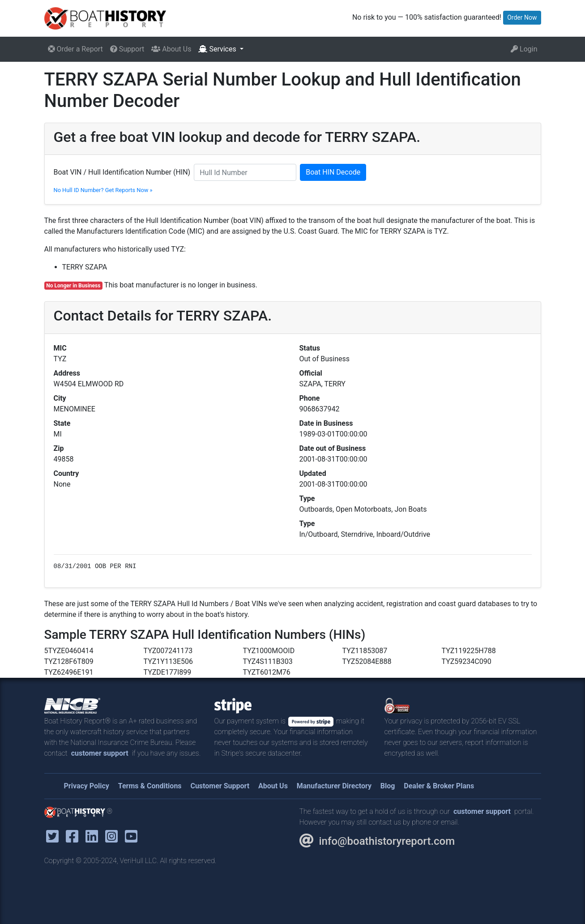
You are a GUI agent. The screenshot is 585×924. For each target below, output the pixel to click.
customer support (100, 753)
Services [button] (218, 49)
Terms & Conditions (150, 786)
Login (524, 49)
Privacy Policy (87, 786)
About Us (171, 49)
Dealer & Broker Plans (439, 786)
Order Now (522, 17)
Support (127, 49)
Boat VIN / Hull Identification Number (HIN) (122, 172)
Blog (388, 786)
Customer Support (220, 786)
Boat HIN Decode (333, 172)
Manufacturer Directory (334, 786)
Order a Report (75, 49)
